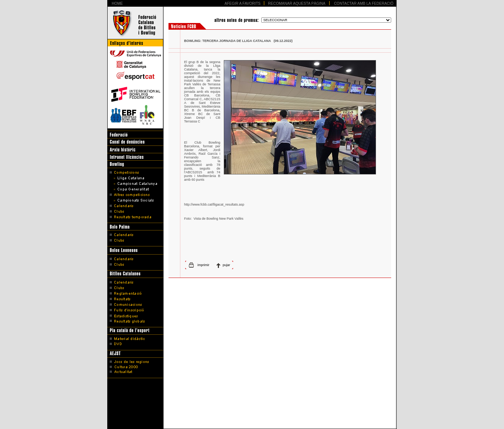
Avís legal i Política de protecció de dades (252, 411)
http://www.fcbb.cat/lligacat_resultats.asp (214, 204)
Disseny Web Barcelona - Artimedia (252, 421)
